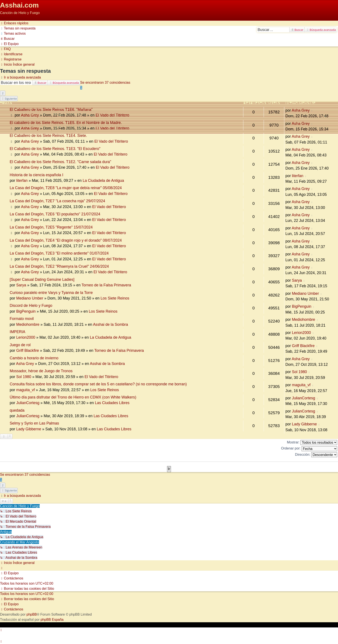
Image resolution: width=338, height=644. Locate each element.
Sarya (21, 285)
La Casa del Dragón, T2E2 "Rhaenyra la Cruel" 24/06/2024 (59, 266)
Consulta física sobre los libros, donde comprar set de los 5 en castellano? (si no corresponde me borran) (98, 384)
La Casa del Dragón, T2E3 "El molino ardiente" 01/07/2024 (59, 253)
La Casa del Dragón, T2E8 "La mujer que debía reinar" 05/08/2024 (66, 188)
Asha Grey (30, 115)
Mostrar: (312, 442)
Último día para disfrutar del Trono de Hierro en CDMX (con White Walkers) (73, 397)
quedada (17, 410)
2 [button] (3, 93)
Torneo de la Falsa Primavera (106, 285)
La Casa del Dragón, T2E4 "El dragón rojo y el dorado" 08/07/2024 (66, 240)
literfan (22, 181)
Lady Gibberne (29, 429)
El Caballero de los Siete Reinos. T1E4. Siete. (48, 136)
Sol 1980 (24, 377)
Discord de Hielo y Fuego (31, 306)
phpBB (32, 614)
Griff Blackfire (27, 351)
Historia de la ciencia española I (36, 175)
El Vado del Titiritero (112, 115)
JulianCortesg (28, 403)
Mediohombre (28, 324)
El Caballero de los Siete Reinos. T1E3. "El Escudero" (55, 149)
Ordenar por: (309, 449)
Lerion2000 (26, 337)
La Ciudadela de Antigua (103, 181)
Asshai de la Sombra (110, 324)
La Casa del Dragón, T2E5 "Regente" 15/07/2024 (51, 227)
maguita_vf (25, 390)
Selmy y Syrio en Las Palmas (34, 423)
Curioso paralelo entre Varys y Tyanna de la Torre (51, 293)
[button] (9, 99)
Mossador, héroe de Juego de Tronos (41, 371)
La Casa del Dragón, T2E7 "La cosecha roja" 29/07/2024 (57, 201)
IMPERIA (17, 332)
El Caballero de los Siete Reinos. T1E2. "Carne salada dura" (60, 162)
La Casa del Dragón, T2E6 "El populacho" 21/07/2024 (55, 214)
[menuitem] (18, 28)
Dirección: (316, 455)
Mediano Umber (30, 298)
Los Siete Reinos (115, 298)
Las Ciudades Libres (112, 403)
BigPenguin (26, 311)
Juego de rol (20, 345)
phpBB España (52, 620)
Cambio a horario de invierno (34, 358)
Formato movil (22, 319)
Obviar (5, 18)
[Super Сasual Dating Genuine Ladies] (42, 280)
